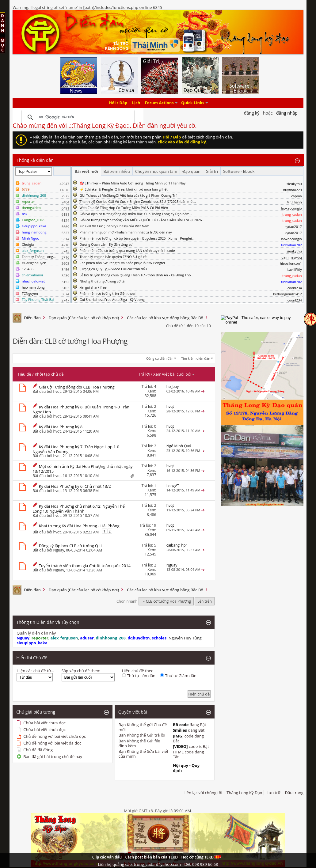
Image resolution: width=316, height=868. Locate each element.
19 (154, 525)
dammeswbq (292, 257)
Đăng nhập (287, 113)
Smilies (180, 730)
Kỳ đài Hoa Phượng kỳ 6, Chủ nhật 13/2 (75, 486)
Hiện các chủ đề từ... (35, 671)
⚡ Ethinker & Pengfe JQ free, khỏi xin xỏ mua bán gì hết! (124, 189)
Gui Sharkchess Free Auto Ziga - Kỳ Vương (112, 299)
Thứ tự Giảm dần (178, 676)
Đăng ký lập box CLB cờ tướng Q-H (71, 546)
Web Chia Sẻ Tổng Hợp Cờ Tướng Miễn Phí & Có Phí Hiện (124, 208)
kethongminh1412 (287, 294)
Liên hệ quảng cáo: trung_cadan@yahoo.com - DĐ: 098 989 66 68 (158, 864)
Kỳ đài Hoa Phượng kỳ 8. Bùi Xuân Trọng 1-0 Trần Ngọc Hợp (81, 409)
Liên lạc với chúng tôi (203, 793)
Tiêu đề (24, 374)
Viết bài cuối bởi (178, 374)
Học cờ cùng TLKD (201, 857)
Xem (157, 374)
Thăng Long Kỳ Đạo (244, 793)
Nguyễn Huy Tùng (185, 638)
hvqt (57, 391)
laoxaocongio (291, 208)
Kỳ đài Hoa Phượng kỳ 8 (61, 427)
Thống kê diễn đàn (35, 160)
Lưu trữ (274, 793)
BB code (181, 725)
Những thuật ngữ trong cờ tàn (103, 281)
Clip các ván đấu (107, 857)
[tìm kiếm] (77, 117)
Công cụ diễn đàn (160, 358)
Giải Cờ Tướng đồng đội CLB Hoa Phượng (77, 387)
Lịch (136, 103)
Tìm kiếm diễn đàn (196, 358)
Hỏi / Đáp (118, 103)
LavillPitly (294, 269)
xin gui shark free (93, 287)
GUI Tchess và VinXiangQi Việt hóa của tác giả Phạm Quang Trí (128, 195)
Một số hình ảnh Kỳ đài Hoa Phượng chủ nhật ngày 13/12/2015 (82, 469)
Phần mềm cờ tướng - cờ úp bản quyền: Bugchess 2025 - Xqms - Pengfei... (137, 238)
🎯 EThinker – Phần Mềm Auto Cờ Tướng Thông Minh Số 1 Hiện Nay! (133, 183)
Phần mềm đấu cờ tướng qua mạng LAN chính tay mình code (127, 250)
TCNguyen (30, 293)
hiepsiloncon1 (291, 263)
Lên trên (205, 601)
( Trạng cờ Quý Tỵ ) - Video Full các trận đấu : (114, 269)
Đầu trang (294, 793)
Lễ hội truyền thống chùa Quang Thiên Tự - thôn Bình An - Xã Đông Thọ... (137, 275)
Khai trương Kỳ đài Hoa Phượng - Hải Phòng (79, 526)
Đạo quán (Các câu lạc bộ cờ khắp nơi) (84, 318)
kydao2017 (293, 227)
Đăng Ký (252, 113)
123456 (28, 269)
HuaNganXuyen (34, 263)
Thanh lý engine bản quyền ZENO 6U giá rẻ (113, 257)
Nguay (59, 550)
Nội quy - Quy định (186, 768)
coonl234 (295, 288)
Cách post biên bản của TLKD (151, 857)
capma (296, 196)
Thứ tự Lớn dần (139, 676)
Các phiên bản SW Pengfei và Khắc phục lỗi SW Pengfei (122, 263)
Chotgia (28, 244)
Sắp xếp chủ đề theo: (81, 671)
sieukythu (294, 184)
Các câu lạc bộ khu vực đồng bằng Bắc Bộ (165, 318)
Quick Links (193, 103)
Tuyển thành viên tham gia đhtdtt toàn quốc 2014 (85, 566)
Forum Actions (159, 103)
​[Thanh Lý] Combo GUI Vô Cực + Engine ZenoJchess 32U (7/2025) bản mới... (137, 201)
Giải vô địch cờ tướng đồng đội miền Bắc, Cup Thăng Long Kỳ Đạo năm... (136, 214)
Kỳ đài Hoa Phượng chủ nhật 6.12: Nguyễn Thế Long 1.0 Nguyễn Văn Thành (79, 509)
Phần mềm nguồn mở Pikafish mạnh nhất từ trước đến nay (126, 232)
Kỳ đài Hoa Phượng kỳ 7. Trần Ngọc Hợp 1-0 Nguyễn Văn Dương (76, 449)
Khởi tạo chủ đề (49, 374)
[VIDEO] (180, 746)
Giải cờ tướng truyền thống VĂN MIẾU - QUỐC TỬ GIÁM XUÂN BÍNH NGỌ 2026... (142, 220)
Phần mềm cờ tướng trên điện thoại (108, 293)
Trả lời (144, 374)
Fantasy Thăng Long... (39, 257)
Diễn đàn (32, 318)
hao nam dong (33, 287)
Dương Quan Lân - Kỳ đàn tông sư (106, 244)
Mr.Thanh (294, 202)
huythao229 (292, 190)
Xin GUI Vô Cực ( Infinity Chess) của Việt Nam (115, 226)
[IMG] (178, 736)
